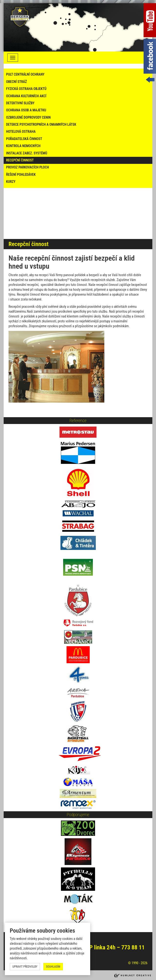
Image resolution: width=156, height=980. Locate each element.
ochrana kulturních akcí (26, 96)
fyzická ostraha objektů (26, 89)
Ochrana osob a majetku (26, 110)
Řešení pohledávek (21, 175)
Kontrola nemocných (23, 146)
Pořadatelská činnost (24, 139)
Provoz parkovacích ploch (28, 167)
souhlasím (53, 967)
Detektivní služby (20, 103)
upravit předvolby (25, 967)
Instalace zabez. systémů (27, 153)
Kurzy (11, 182)
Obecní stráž (16, 82)
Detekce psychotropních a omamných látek (41, 124)
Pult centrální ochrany (25, 74)
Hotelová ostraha (21, 132)
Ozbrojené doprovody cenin (28, 117)
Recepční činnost (20, 160)
